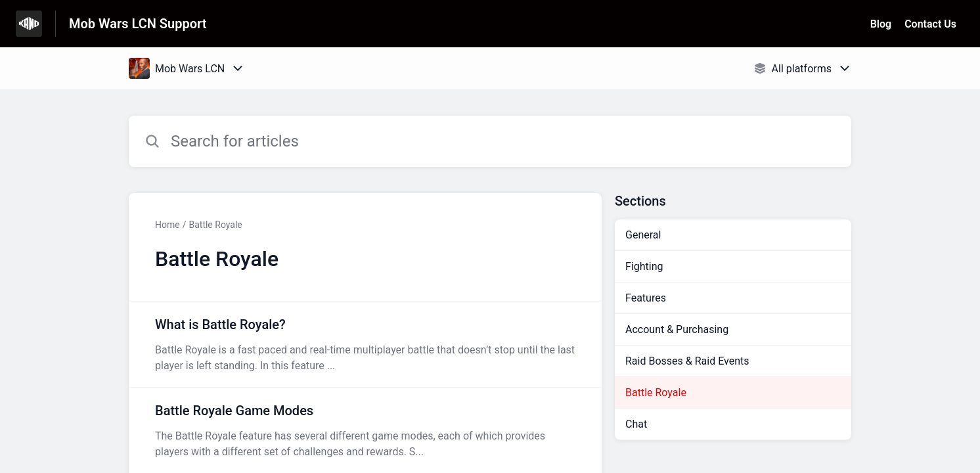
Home (167, 225)
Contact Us (930, 24)
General (643, 235)
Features (646, 298)
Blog (881, 24)
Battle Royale (215, 225)
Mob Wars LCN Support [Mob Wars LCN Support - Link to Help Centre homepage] (138, 24)
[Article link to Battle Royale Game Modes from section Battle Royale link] (365, 430)
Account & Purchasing (677, 329)
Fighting (644, 266)
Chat (636, 424)
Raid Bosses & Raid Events (687, 361)
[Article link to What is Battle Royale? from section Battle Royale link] (365, 344)
